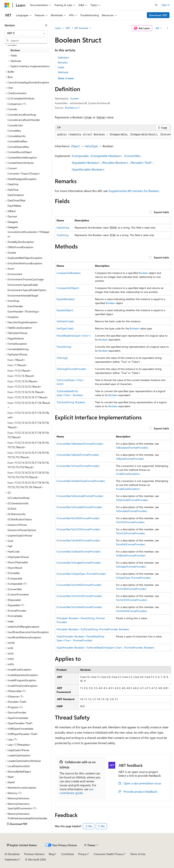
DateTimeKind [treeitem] (16, 195)
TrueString (62, 235)
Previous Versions (34, 854)
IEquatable (79, 163)
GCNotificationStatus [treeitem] (20, 519)
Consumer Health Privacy (108, 854)
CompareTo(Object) (68, 288)
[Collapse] (46, 25)
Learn (58, 28)
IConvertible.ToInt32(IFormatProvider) (78, 529)
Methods (63, 72)
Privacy (82, 854)
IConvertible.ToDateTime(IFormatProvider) (81, 481)
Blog (51, 854)
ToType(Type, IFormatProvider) (133, 578)
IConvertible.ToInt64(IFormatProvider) (78, 540)
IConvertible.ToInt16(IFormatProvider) (78, 518)
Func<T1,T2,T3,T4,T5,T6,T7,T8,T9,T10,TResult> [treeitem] (28, 425)
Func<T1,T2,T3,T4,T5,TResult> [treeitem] (25, 387)
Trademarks (11, 859)
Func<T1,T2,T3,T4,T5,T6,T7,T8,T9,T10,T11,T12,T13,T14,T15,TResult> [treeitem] (28, 475)
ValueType (91, 146)
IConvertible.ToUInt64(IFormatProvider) (79, 607)
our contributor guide (77, 791)
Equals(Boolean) (66, 299)
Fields (61, 67)
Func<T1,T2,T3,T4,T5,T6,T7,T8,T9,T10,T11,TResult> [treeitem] (28, 435)
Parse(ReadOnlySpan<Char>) (74, 336)
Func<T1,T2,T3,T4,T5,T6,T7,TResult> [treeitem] (28, 397)
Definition (63, 58)
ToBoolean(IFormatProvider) (132, 448)
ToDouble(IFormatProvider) (131, 511)
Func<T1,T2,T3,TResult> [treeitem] (21, 376)
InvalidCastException (128, 474)
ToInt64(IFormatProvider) (130, 544)
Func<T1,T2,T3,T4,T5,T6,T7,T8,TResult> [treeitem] (29, 405)
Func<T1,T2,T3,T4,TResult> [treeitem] (23, 381)
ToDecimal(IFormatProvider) (132, 500)
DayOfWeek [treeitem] (14, 206)
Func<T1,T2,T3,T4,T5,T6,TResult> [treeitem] (26, 392)
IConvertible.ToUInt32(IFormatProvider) (79, 596)
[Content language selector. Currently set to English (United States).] (22, 845)
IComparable (80, 156)
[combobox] (26, 33)
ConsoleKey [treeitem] (14, 131)
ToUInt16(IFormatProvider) (131, 589)
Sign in (166, 5)
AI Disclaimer (12, 854)
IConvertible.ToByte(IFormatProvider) (78, 455)
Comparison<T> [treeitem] (17, 104)
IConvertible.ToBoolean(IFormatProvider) (80, 444)
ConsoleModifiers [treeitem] (18, 141)
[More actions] (168, 28)
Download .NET (158, 15)
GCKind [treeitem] (12, 509)
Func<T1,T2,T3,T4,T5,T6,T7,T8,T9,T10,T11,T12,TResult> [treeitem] (28, 445)
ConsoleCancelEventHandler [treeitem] (24, 120)
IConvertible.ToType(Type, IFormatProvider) (81, 574)
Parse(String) (64, 347)
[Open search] (156, 5)
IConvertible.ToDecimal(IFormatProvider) (80, 496)
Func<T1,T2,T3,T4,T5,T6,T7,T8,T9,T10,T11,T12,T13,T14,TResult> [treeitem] (28, 465)
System (75, 98)
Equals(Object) (65, 310)
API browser (81, 28)
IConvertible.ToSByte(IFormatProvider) (79, 551)
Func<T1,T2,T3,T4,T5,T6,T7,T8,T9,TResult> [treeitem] (28, 415)
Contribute (67, 854)
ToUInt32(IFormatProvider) (131, 600)
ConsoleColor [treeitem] (15, 125)
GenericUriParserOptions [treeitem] (22, 530)
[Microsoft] (7, 5)
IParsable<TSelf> (142, 163)
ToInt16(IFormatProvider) (130, 522)
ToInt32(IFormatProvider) (130, 533)
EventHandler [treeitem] (15, 306)
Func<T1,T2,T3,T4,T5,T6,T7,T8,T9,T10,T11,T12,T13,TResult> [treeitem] (28, 455)
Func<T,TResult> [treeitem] (17, 365)
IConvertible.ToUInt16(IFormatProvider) (79, 585)
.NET (68, 28)
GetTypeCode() (65, 328)
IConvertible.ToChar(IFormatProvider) (78, 466)
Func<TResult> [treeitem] (16, 360)
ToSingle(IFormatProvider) (131, 567)
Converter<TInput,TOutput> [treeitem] (24, 173)
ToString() (62, 358)
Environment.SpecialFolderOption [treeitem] (27, 290)
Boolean (115, 156)
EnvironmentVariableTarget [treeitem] (23, 295)
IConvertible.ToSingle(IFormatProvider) (79, 563)
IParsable (108, 163)
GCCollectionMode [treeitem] (18, 498)
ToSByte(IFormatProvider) (131, 555)
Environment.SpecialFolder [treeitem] (23, 285)
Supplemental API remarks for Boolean (134, 191)
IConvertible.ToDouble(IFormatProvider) (79, 507)
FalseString (63, 227)
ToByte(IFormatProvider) (130, 459)
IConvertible (132, 156)
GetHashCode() (65, 321)
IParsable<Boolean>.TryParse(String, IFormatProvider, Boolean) (93, 629)
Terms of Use (138, 854)
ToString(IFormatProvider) (71, 369)
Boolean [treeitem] (15, 50)
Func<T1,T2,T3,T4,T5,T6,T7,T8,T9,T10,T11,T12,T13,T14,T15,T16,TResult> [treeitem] (28, 485)
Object (75, 146)
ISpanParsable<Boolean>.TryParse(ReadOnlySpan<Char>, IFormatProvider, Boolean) (105, 647)
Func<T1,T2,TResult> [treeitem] (20, 371)
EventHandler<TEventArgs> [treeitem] (24, 311)
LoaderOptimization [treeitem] (19, 755)
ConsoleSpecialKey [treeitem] (18, 147)
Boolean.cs (71, 108)
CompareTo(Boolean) (69, 273)
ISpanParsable (81, 169)
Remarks (63, 62)
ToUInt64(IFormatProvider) (131, 611)
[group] (113, 135)
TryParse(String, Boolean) (71, 402)
